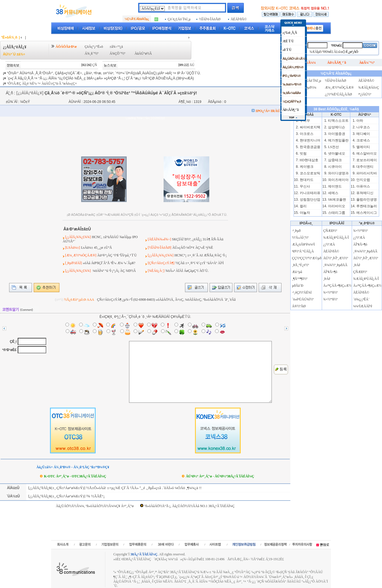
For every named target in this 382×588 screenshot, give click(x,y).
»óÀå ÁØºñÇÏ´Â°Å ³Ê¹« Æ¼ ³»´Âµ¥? (109, 263)
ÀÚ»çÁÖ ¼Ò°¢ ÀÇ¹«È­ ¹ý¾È (193, 248)
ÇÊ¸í (13, 342)
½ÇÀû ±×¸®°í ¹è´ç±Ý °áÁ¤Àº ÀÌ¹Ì (199, 263)
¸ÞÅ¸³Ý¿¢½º (301, 265)
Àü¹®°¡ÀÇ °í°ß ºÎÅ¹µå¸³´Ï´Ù (117, 255)
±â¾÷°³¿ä (116, 47)
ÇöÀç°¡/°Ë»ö (94, 47)
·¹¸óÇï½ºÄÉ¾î (302, 292)
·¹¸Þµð (296, 231)
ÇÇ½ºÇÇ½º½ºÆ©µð (307, 258)
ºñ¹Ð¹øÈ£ (9, 350)
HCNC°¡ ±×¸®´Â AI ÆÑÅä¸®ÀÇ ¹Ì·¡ (201, 255)
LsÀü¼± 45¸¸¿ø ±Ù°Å (96, 248)
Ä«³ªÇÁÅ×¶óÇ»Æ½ (337, 286)
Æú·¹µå (297, 272)
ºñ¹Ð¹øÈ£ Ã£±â (331, 52)
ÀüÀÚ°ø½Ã (143, 53)
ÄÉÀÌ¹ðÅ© (331, 251)
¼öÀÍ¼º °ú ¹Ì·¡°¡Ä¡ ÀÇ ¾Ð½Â (114, 271)
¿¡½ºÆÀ (329, 244)
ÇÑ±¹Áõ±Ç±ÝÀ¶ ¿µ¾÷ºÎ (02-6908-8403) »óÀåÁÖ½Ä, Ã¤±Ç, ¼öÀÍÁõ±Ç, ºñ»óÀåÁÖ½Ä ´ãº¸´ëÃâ (166, 300)
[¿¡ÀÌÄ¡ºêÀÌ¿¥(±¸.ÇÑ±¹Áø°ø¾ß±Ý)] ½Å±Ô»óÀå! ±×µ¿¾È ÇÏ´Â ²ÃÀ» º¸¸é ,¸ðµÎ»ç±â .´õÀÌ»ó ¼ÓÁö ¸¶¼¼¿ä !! (114, 488)
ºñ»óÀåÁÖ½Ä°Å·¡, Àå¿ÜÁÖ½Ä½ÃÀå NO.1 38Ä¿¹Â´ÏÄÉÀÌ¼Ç (190, 506)
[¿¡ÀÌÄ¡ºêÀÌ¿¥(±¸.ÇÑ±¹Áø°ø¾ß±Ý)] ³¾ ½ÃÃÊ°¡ (66, 496)
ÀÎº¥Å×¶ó (330, 272)
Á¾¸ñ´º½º (92, 53)
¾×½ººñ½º (330, 292)
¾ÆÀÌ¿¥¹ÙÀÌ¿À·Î (336, 238)
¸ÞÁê (327, 279)
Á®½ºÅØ (299, 306)
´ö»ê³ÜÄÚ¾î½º (303, 299)
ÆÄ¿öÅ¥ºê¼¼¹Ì (303, 244)
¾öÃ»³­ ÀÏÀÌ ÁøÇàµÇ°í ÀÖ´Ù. (187, 271)
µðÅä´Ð (298, 286)
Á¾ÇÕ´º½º (117, 53)
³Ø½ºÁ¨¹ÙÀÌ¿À (303, 251)
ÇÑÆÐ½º (330, 231)
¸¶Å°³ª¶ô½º (300, 279)
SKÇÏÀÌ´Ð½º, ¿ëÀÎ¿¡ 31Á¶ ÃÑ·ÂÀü (198, 239)
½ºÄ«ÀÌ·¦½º (300, 238)
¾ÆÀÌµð (315, 52)
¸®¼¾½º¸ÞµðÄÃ (335, 265)
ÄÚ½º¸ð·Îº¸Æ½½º (336, 258)
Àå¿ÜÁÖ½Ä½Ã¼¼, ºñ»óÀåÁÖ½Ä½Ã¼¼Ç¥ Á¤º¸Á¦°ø (95, 506)
